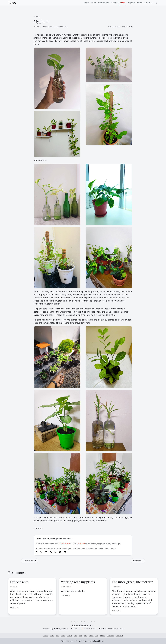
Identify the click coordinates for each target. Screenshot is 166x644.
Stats (75, 636)
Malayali (115, 3)
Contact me (64, 544)
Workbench (104, 3)
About (147, 3)
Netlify (56, 629)
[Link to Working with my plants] (83, 586)
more (67, 629)
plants (39, 528)
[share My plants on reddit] (51, 552)
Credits (103, 636)
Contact (46, 636)
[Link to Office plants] (32, 592)
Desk (123, 3)
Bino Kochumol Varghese (80, 625)
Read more (15, 607)
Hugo (52, 629)
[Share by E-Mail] (65, 552)
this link (82, 544)
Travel (63, 636)
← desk (37, 16)
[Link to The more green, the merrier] (134, 594)
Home (86, 3)
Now (80, 636)
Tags (97, 636)
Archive (69, 636)
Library (91, 636)
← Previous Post (30, 561)
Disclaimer (119, 636)
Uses (85, 636)
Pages (139, 3)
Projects (131, 3)
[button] (156, 3)
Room (94, 3)
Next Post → (138, 561)
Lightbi (61, 629)
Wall (57, 636)
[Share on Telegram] (60, 552)
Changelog (110, 636)
